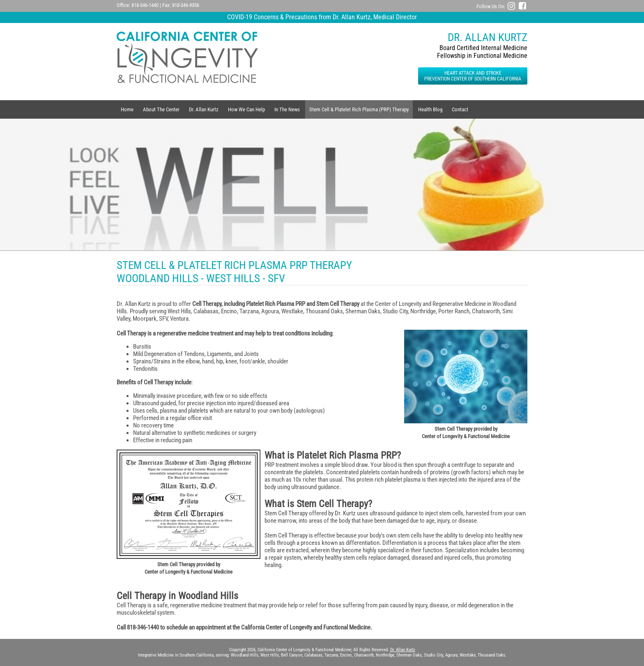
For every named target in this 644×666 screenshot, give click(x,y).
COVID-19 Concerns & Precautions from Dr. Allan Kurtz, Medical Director (322, 17)
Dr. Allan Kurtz (204, 109)
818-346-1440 (145, 5)
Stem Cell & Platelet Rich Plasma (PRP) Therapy (359, 109)
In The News (287, 109)
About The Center (161, 109)
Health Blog (430, 109)
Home (127, 109)
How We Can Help (246, 109)
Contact (460, 109)
